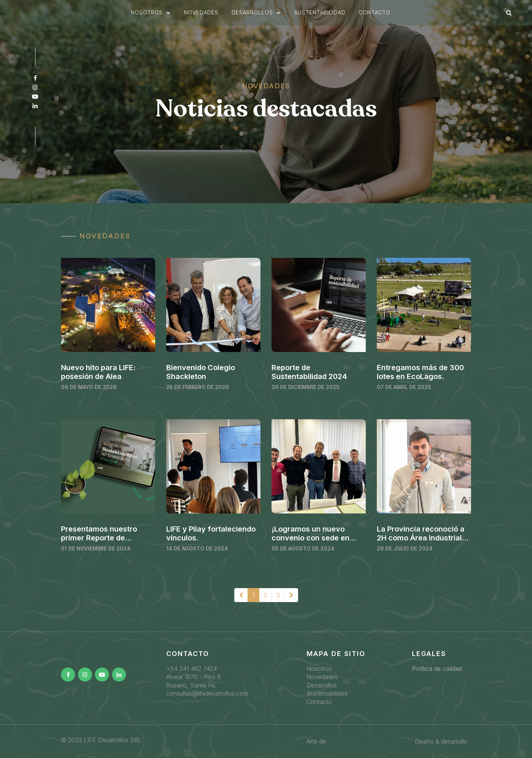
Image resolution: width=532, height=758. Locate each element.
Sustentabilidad (327, 693)
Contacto (375, 16)
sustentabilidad (320, 16)
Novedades (322, 677)
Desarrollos (322, 685)
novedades (201, 16)
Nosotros (319, 669)
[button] (151, 16)
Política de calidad (437, 669)
